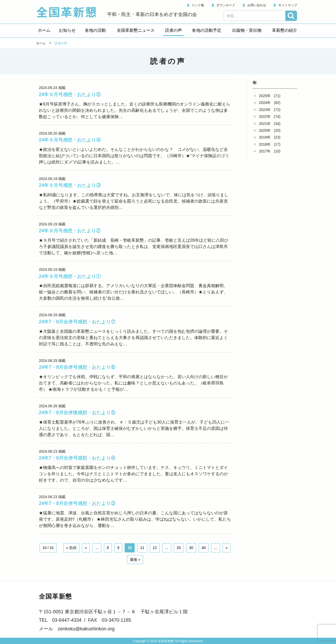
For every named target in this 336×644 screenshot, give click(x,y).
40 (204, 548)
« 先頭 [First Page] (71, 548)
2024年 (265, 103)
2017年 (265, 151)
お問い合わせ (257, 5)
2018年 (265, 144)
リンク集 (198, 5)
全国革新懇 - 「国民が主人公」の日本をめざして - (69, 12)
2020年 (265, 130)
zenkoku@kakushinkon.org (86, 629)
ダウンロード (226, 5)
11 (142, 548)
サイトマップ (288, 5)
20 (179, 548)
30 (191, 548)
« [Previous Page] (86, 548)
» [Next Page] (227, 548)
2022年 (265, 117)
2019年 (265, 137)
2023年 (265, 110)
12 (155, 548)
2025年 (265, 96)
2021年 (265, 124)
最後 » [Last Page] (135, 559)
